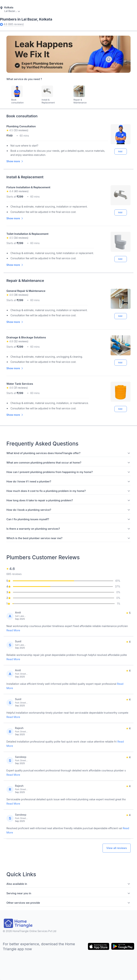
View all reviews (117, 848)
